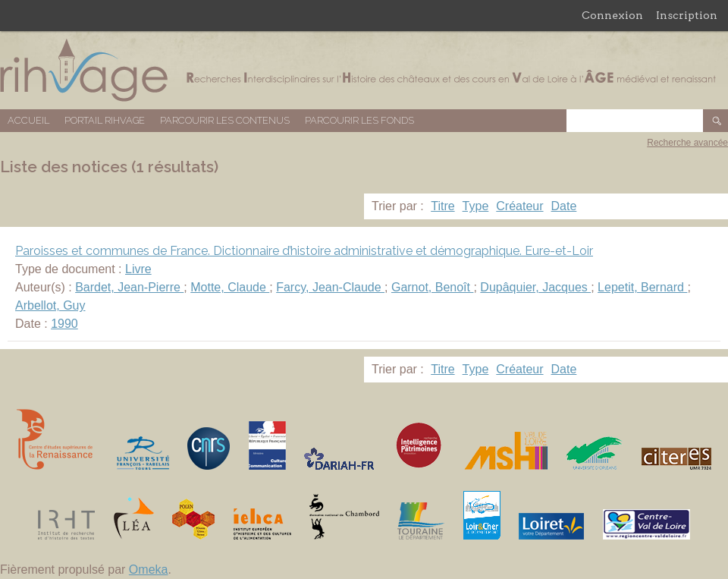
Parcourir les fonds (359, 120)
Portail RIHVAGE (105, 120)
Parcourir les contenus (225, 120)
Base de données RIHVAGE (364, 70)
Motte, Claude (230, 287)
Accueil (28, 120)
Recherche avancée (687, 143)
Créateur (519, 206)
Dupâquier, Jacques (535, 287)
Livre (138, 269)
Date (564, 206)
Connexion (612, 15)
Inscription (687, 15)
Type (476, 206)
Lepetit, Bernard (642, 287)
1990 (64, 324)
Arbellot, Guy (50, 305)
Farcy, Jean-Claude (330, 287)
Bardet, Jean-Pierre (129, 287)
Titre (442, 206)
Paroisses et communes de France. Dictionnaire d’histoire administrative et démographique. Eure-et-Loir (304, 251)
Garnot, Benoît (433, 287)
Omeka (149, 570)
